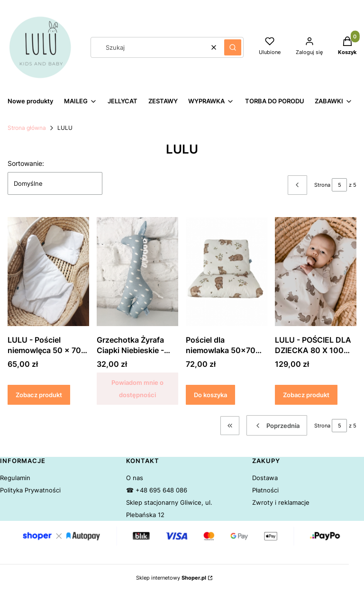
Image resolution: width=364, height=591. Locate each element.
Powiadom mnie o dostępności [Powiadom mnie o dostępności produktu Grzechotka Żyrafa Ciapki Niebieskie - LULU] (137, 389)
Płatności (265, 490)
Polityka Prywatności (30, 490)
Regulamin (15, 478)
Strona (322, 185)
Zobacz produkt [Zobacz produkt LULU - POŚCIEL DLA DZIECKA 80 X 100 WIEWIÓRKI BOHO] (306, 395)
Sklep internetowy (171, 578)
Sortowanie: (26, 163)
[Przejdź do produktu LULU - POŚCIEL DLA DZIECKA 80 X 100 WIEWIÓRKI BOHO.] (316, 272)
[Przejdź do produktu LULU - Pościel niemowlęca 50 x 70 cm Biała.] (48, 272)
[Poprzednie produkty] (277, 425)
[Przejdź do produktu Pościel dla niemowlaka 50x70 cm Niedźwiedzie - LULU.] (227, 272)
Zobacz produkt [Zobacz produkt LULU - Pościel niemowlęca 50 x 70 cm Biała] (39, 395)
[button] (233, 47)
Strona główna (27, 128)
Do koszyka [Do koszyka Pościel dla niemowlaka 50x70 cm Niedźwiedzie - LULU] (210, 395)
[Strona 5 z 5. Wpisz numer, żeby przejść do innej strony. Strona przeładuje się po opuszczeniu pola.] (339, 185)
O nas (135, 478)
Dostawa (265, 478)
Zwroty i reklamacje (281, 502)
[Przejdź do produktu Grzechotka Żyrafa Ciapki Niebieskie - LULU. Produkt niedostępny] (137, 272)
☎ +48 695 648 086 (157, 490)
